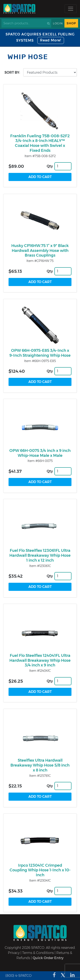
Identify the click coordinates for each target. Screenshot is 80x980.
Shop (71, 23)
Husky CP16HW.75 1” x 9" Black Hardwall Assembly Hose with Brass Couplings (40, 251)
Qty (50, 166)
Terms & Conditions (38, 953)
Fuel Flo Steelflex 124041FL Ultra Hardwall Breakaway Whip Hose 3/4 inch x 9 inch (40, 660)
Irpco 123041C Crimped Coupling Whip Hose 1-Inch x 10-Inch (40, 870)
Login (58, 23)
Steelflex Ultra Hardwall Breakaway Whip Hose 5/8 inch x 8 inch (40, 765)
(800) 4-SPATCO (18, 976)
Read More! (51, 40)
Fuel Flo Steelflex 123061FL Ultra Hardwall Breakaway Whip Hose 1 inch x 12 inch (40, 555)
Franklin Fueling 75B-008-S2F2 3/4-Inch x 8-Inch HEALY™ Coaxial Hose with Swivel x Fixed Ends (40, 143)
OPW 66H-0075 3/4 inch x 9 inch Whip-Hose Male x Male (40, 453)
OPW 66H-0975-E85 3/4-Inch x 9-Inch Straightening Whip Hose (40, 353)
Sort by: (12, 72)
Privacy (14, 953)
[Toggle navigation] (71, 9)
